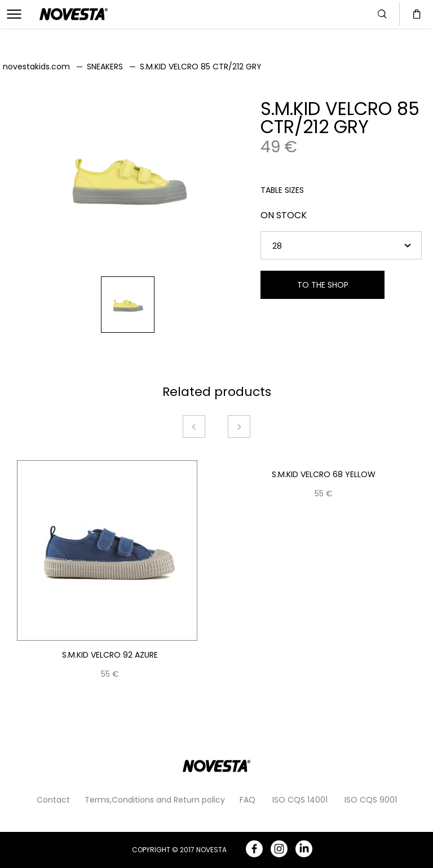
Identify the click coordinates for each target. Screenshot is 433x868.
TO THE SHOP (323, 285)
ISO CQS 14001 (300, 800)
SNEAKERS (105, 67)
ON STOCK (284, 215)
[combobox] (341, 245)
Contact (53, 800)
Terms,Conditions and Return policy (155, 800)
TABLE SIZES (282, 190)
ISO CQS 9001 (371, 800)
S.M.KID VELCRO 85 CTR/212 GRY (201, 67)
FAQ (248, 800)
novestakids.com (36, 67)
